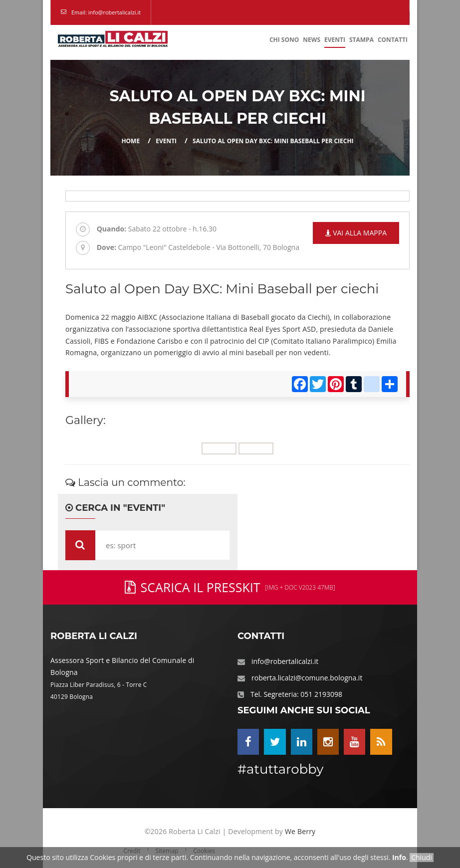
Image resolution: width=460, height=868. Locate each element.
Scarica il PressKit (230, 587)
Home (130, 141)
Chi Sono (284, 40)
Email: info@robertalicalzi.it (106, 12)
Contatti (393, 40)
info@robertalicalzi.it (285, 661)
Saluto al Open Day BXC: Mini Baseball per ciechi (273, 141)
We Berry (300, 831)
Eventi (335, 40)
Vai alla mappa (356, 233)
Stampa (361, 40)
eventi (166, 141)
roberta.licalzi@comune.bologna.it (307, 678)
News (312, 40)
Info (399, 857)
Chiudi (422, 858)
